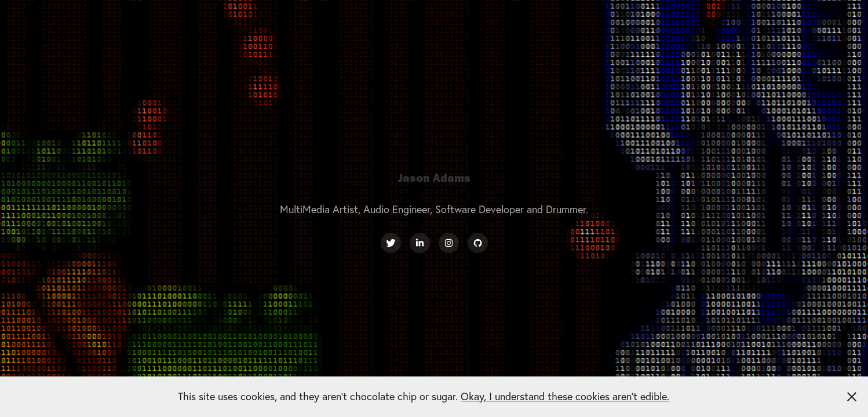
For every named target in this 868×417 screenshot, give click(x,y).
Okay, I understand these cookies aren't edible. (565, 396)
